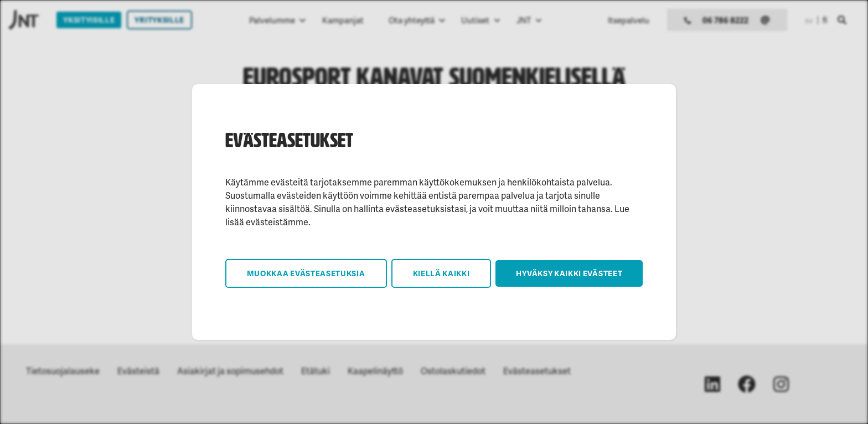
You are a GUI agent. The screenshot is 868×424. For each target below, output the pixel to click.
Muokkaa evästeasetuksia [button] (306, 273)
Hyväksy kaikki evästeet (569, 273)
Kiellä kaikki (441, 273)
